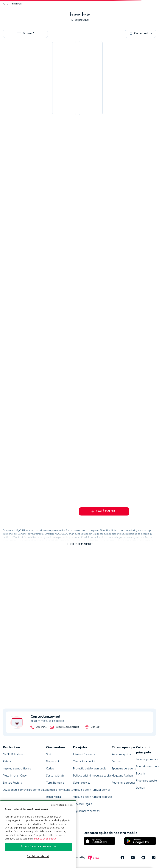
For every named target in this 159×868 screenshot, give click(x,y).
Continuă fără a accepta (62, 805)
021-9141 (41, 727)
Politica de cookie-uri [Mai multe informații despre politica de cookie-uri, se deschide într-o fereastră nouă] (45, 839)
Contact (95, 727)
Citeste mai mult (82, 544)
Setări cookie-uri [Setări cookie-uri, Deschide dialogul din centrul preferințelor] (38, 857)
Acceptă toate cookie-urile (38, 847)
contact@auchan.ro (67, 727)
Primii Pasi (16, 4)
